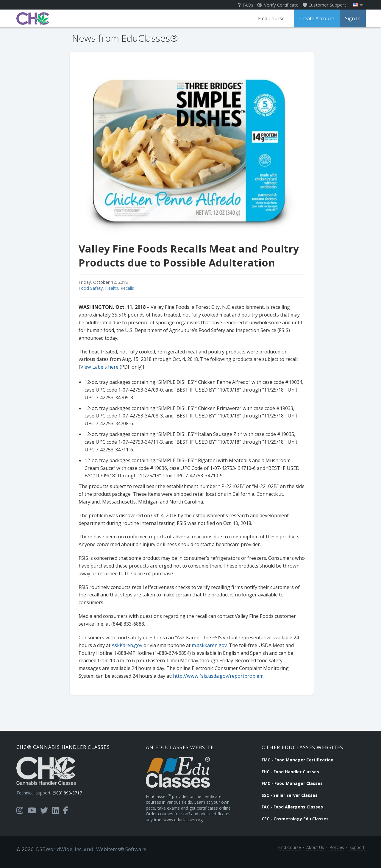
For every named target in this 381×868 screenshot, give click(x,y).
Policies (337, 857)
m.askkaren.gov (208, 645)
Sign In (352, 18)
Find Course (270, 18)
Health (110, 288)
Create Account (316, 18)
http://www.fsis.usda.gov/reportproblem (217, 676)
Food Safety (89, 288)
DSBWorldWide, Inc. (58, 857)
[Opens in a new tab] (20, 813)
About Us (315, 857)
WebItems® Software (118, 857)
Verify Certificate (278, 5)
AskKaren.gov (126, 645)
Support (357, 857)
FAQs (246, 5)
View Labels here (98, 367)
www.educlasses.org (169, 828)
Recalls (126, 288)
